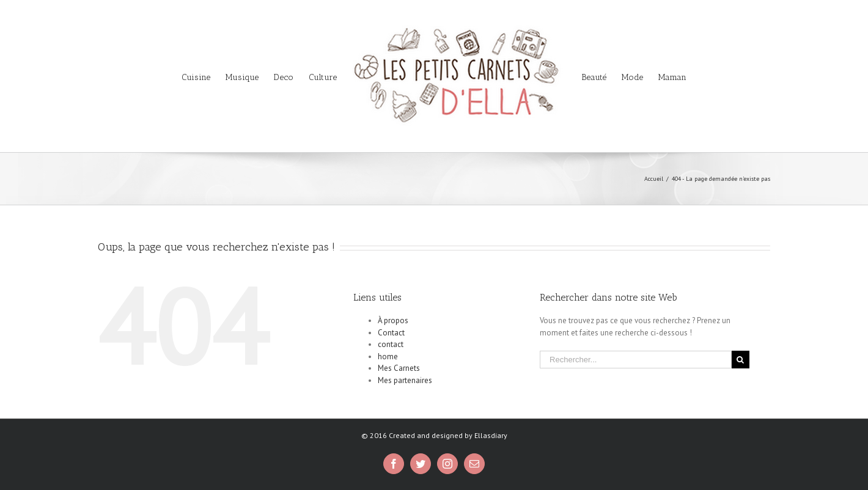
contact (391, 344)
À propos (393, 320)
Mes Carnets (399, 368)
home (388, 357)
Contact (391, 333)
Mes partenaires (405, 380)
